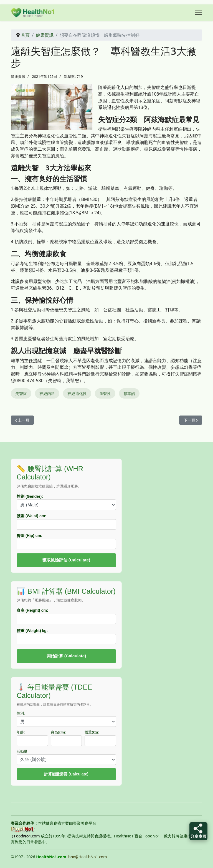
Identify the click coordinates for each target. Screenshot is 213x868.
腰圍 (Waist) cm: (31, 516)
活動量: (23, 752)
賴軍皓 (129, 393)
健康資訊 (18, 76)
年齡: (21, 732)
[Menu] (199, 13)
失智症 (21, 393)
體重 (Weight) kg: (32, 631)
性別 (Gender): (30, 496)
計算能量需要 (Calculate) (66, 774)
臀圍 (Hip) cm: (30, 536)
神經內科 (47, 393)
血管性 (105, 393)
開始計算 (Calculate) (66, 656)
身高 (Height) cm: (32, 610)
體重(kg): (92, 732)
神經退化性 (77, 393)
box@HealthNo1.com (88, 857)
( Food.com (26, 836)
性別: (21, 713)
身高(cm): (58, 732)
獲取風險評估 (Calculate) (66, 560)
